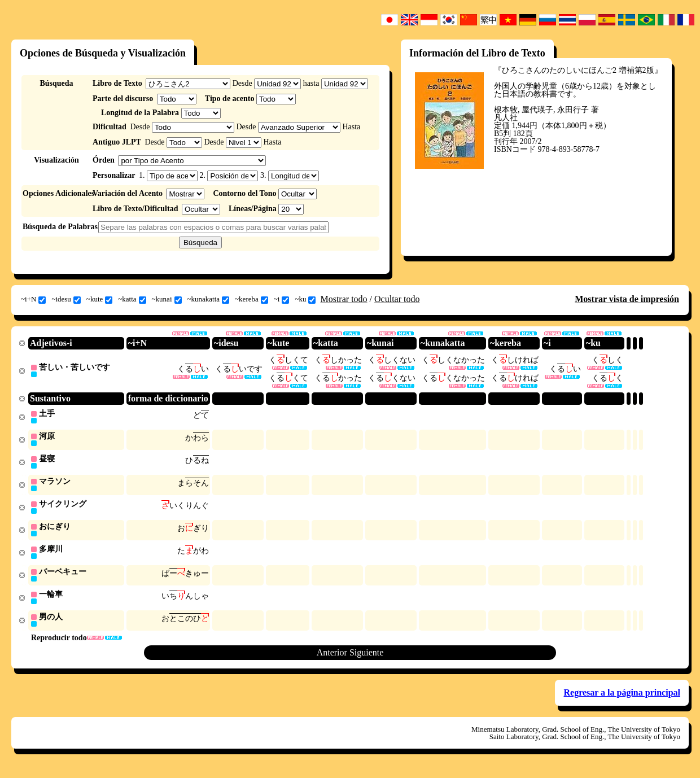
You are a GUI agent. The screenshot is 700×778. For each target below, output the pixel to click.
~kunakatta (209, 299)
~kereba (251, 299)
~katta (132, 299)
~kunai (167, 299)
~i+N (33, 299)
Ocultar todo (397, 299)
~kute (99, 299)
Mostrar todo (344, 299)
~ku (305, 299)
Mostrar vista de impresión (627, 299)
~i (282, 299)
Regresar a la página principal (622, 699)
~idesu (66, 299)
